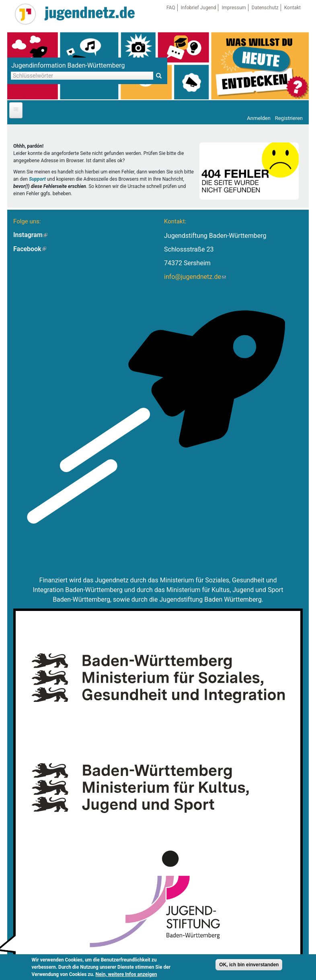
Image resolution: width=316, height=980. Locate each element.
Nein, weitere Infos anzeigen (126, 974)
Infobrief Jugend (199, 8)
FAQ (171, 8)
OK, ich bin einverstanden (249, 965)
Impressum (234, 8)
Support (37, 179)
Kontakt (292, 8)
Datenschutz (265, 8)
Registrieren (289, 118)
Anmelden (259, 118)
